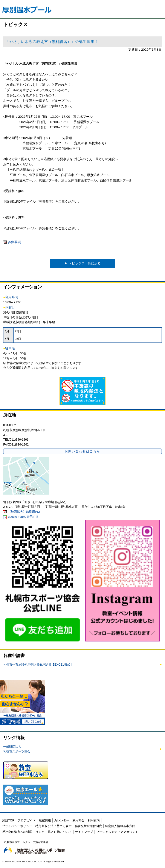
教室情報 (45, 820)
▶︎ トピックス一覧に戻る (82, 263)
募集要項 (14, 242)
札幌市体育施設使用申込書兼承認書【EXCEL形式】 (38, 665)
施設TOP (8, 820)
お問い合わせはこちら (82, 451)
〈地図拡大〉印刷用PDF (24, 512)
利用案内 (94, 820)
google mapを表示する (23, 517)
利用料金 (78, 820)
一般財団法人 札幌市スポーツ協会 (17, 749)
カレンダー (62, 820)
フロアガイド (27, 820)
